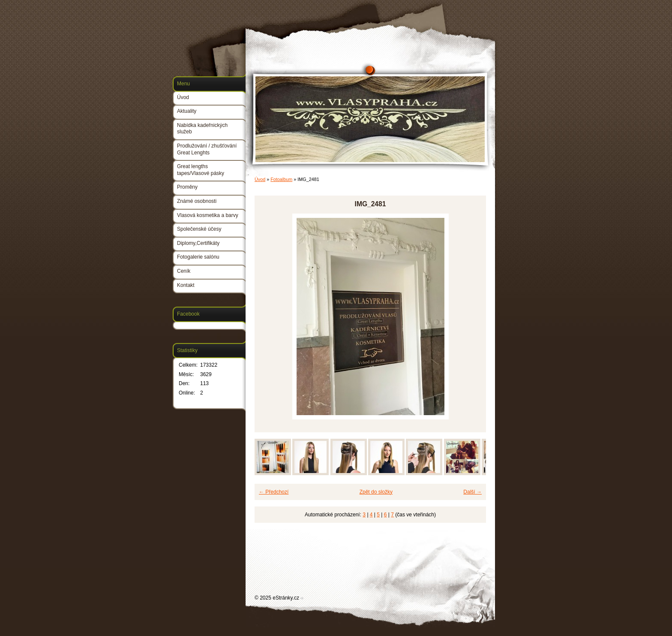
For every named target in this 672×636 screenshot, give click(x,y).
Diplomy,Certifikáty (198, 243)
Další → (472, 492)
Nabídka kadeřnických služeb (202, 129)
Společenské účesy (199, 229)
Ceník (184, 271)
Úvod (260, 179)
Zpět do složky (376, 492)
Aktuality (187, 111)
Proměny (187, 187)
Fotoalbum (281, 179)
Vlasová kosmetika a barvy (208, 215)
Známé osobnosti (197, 201)
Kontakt (186, 285)
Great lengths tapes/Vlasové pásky (201, 170)
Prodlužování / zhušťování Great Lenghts (207, 149)
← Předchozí (274, 492)
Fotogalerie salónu (198, 257)
